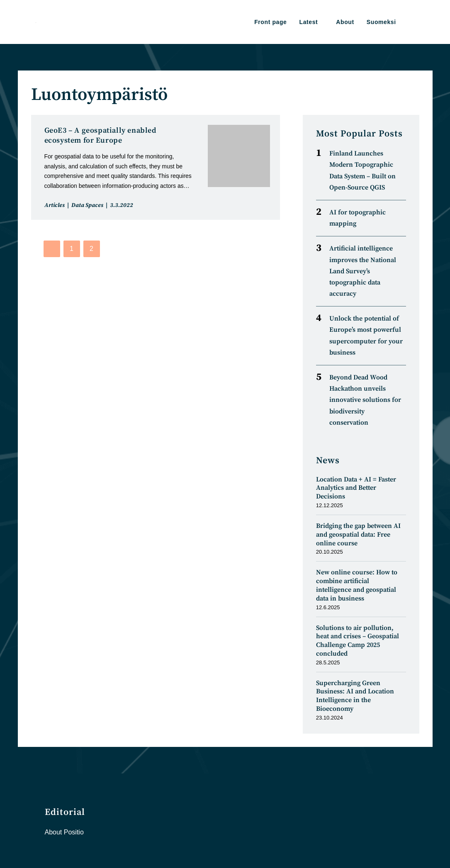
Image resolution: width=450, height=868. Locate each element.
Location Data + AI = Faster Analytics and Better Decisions (356, 488)
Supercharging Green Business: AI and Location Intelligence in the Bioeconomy (355, 696)
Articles (55, 205)
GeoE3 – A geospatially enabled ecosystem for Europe (100, 136)
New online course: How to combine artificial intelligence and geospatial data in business (357, 585)
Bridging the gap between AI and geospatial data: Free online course (358, 535)
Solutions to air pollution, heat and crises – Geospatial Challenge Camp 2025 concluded (358, 641)
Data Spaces (87, 205)
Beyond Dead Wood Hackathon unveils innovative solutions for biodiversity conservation (365, 400)
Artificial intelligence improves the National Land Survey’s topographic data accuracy (363, 271)
